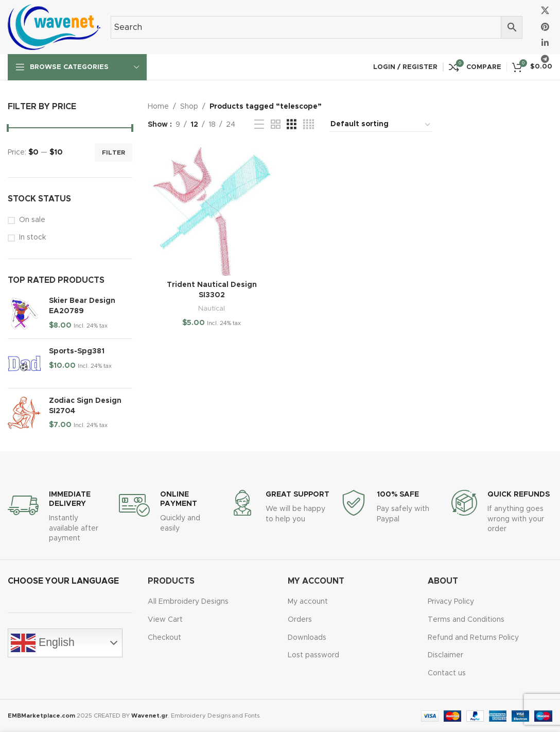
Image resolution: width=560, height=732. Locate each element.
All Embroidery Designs (188, 602)
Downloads (307, 638)
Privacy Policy (451, 602)
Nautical (212, 309)
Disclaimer (445, 655)
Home (158, 107)
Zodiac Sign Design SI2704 (85, 406)
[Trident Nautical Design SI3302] (212, 211)
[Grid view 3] (292, 125)
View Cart (165, 620)
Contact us (447, 673)
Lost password (313, 655)
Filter (113, 152)
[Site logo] (54, 27)
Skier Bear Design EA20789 (82, 306)
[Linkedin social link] (545, 43)
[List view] (259, 125)
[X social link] (545, 11)
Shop (189, 107)
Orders (300, 620)
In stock (32, 237)
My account (308, 602)
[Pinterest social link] (545, 27)
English (43, 643)
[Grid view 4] (309, 125)
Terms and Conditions (466, 620)
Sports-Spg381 (77, 351)
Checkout (164, 638)
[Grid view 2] (276, 125)
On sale (32, 220)
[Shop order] (381, 125)
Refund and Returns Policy (473, 638)
